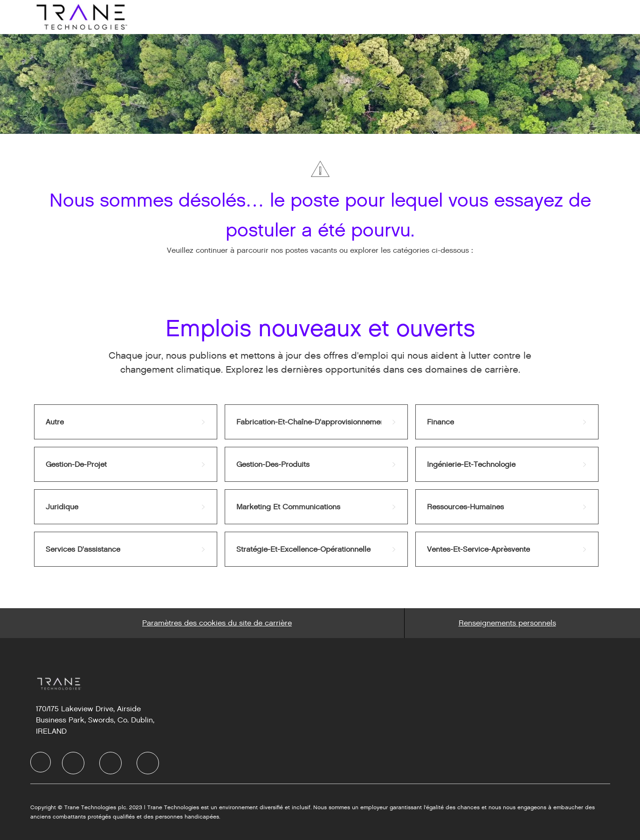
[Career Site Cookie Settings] (217, 623)
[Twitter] (110, 763)
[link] (126, 422)
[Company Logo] (81, 17)
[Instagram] (148, 763)
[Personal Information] (507, 623)
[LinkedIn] (73, 763)
